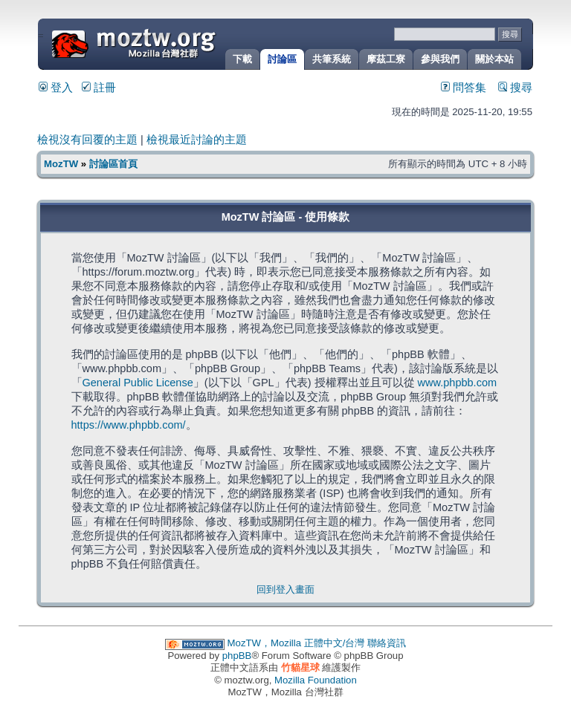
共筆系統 (332, 59)
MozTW (170, 43)
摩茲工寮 (386, 59)
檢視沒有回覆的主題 (87, 140)
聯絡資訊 (387, 643)
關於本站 (494, 59)
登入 (56, 88)
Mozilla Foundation (316, 680)
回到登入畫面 (285, 589)
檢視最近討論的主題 (197, 140)
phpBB (237, 656)
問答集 (464, 88)
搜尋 (515, 88)
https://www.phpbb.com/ (129, 425)
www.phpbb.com (458, 383)
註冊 (99, 88)
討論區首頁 (113, 164)
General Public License (138, 383)
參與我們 (440, 59)
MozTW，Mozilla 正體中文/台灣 (296, 643)
